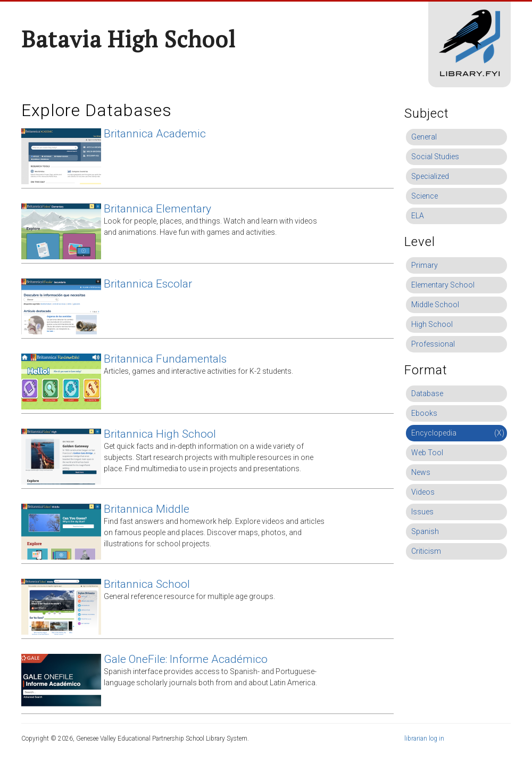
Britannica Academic (155, 134)
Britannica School (147, 584)
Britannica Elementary (157, 209)
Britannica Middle (147, 509)
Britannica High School (160, 434)
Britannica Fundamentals (165, 359)
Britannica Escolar (148, 284)
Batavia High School (128, 39)
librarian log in (424, 739)
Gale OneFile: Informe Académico (186, 659)
